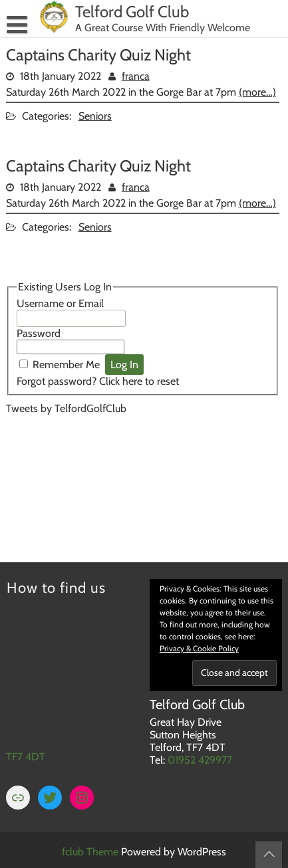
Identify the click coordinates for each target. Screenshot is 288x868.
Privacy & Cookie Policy (199, 648)
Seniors (95, 116)
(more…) (257, 92)
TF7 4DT (26, 757)
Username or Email (60, 303)
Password (39, 333)
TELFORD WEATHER (143, 479)
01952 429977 (200, 760)
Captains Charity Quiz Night (98, 55)
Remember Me (66, 365)
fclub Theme (91, 852)
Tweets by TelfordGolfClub (66, 408)
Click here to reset (139, 381)
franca (136, 76)
